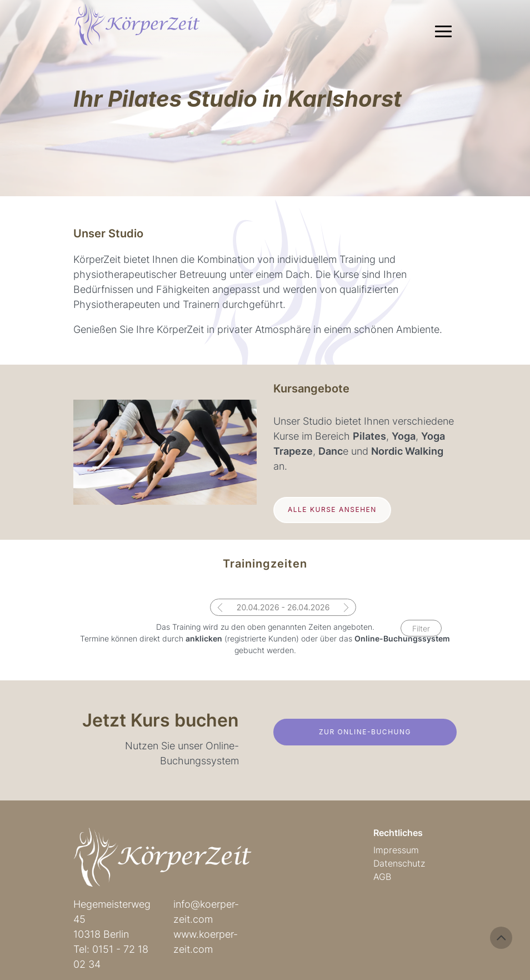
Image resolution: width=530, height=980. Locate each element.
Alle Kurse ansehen (332, 509)
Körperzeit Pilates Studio (145, 28)
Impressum (396, 850)
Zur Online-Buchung (365, 732)
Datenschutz (399, 863)
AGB (382, 877)
